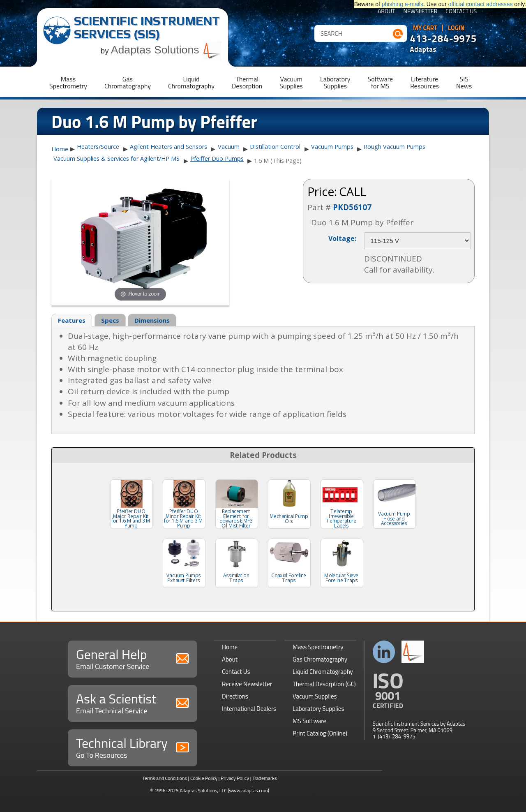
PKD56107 (352, 207)
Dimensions (152, 320)
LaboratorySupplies (335, 82)
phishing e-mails (403, 4)
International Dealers (249, 709)
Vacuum (229, 147)
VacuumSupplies (291, 82)
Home (60, 149)
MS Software (309, 721)
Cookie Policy (204, 778)
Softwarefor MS (381, 82)
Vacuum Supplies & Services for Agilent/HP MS (117, 158)
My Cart (425, 28)
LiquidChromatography (191, 82)
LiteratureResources (424, 82)
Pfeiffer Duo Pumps (217, 158)
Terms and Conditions (165, 778)
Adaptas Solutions (166, 50)
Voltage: (342, 238)
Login (456, 28)
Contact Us (461, 12)
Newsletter (421, 12)
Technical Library (133, 747)
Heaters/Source (98, 147)
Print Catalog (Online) (320, 733)
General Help (133, 658)
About (386, 12)
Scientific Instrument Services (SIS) (147, 27)
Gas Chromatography (320, 659)
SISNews (464, 82)
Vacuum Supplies (315, 696)
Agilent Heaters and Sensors (168, 147)
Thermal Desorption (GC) (324, 684)
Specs (110, 320)
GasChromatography (128, 82)
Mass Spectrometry (318, 647)
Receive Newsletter (247, 684)
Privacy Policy (235, 778)
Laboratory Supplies (318, 709)
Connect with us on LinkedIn (384, 652)
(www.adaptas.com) (248, 790)
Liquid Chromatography (323, 672)
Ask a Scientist (133, 702)
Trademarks (264, 778)
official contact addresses (481, 4)
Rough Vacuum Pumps (394, 147)
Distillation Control (275, 147)
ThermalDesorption (247, 82)
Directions (235, 696)
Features (72, 320)
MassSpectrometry (68, 82)
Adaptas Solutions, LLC (203, 790)
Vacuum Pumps (332, 147)
